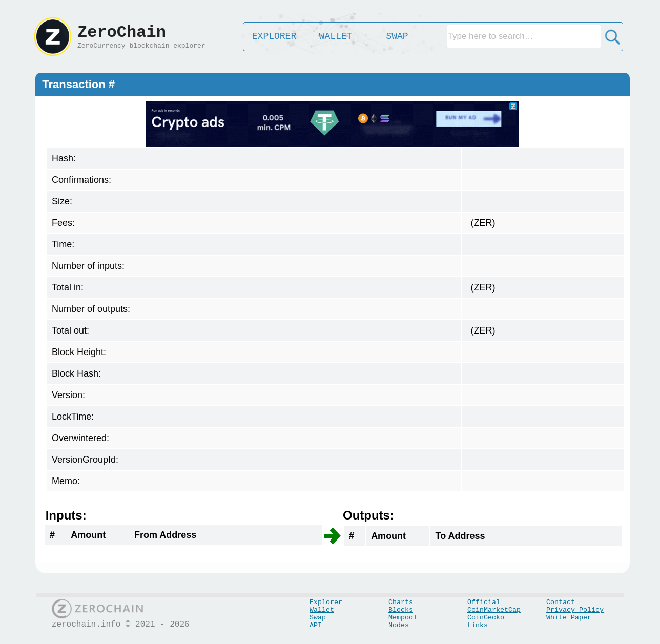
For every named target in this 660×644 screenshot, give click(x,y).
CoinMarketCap (494, 610)
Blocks (401, 610)
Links (478, 625)
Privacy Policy (575, 610)
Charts (401, 602)
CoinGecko (486, 618)
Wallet (322, 610)
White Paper (569, 618)
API (316, 625)
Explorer (326, 602)
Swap (318, 618)
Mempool (403, 618)
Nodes (399, 625)
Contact (561, 602)
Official (484, 602)
